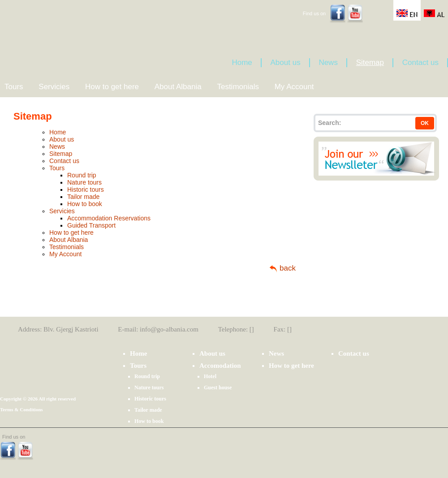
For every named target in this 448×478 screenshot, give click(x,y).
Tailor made (83, 197)
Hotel (210, 376)
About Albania (178, 87)
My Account (294, 87)
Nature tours (84, 182)
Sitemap (370, 62)
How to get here (112, 87)
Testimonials (238, 87)
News (328, 62)
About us (286, 62)
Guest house (218, 388)
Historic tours (86, 189)
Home (242, 62)
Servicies (54, 87)
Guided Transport (91, 225)
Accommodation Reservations (109, 218)
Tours (14, 87)
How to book (85, 204)
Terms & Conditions (22, 409)
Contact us (420, 62)
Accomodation (220, 366)
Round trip (82, 175)
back (288, 268)
